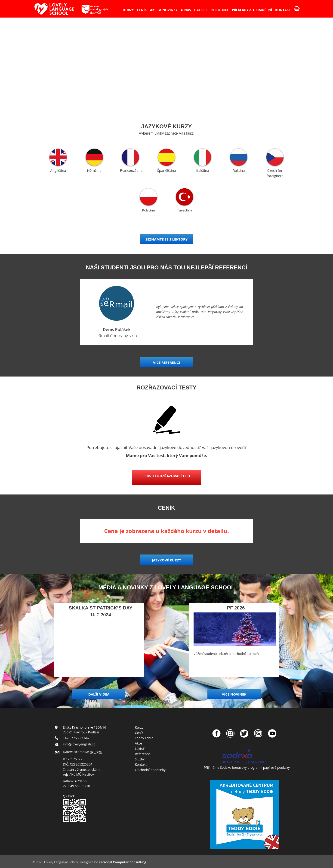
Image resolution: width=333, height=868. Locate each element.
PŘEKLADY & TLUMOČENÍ (252, 10)
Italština (202, 170)
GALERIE (201, 10)
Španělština (167, 170)
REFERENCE (220, 10)
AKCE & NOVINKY (164, 10)
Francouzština (131, 170)
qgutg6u (96, 752)
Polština (148, 210)
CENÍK (142, 10)
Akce (138, 743)
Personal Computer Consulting (122, 862)
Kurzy (139, 727)
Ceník (139, 733)
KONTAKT (283, 10)
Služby (140, 759)
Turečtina (185, 210)
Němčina (94, 170)
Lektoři (140, 749)
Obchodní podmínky (150, 770)
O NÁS (186, 10)
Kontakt (141, 764)
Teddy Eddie (144, 738)
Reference (142, 754)
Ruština (239, 170)
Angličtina (58, 170)
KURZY (129, 10)
